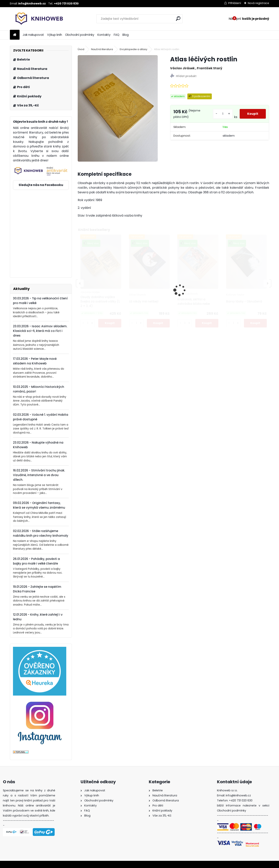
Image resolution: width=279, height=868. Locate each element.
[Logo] (37, 19)
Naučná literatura (102, 49)
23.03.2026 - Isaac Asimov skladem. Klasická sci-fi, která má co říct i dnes (40, 331)
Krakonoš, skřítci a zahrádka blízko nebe (194, 302)
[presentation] (80, 283)
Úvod (81, 49)
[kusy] (223, 114)
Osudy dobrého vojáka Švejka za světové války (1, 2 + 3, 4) (100, 301)
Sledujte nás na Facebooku (41, 185)
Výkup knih (55, 35)
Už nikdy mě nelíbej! (144, 301)
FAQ (117, 35)
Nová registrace (258, 3)
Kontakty (104, 35)
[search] (178, 18)
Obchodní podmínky (80, 35)
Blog (126, 35)
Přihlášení (235, 3)
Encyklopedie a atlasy (133, 49)
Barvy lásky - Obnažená (244, 301)
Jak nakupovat (33, 35)
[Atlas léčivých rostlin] (118, 108)
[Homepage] (15, 35)
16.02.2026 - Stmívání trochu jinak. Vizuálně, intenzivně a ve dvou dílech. (39, 475)
